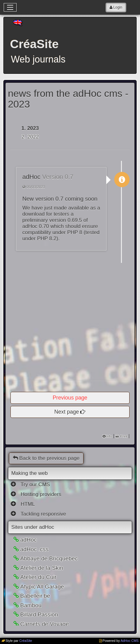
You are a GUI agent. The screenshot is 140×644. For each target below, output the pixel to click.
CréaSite (26, 641)
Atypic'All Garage (42, 587)
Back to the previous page (46, 458)
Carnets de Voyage (45, 624)
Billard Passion (39, 614)
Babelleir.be (35, 596)
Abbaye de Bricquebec (49, 558)
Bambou (31, 605)
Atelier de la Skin (42, 568)
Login (118, 7)
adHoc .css (34, 549)
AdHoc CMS (130, 641)
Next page (67, 412)
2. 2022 (30, 137)
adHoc (29, 540)
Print (123, 436)
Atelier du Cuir (38, 577)
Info (109, 436)
